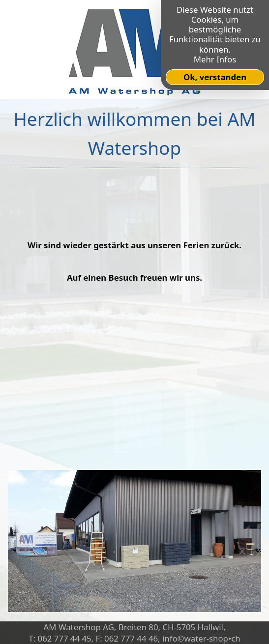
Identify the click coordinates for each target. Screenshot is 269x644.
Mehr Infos (215, 59)
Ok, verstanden (215, 77)
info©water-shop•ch (201, 638)
